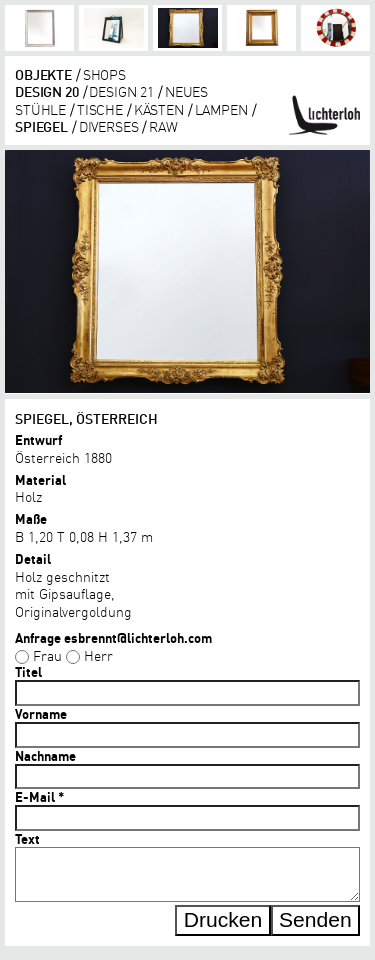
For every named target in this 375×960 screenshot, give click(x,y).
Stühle (40, 109)
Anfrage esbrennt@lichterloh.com (113, 638)
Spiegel (41, 126)
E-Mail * (39, 797)
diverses (109, 126)
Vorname (41, 714)
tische (100, 109)
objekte (43, 74)
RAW (163, 126)
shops (104, 74)
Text (27, 839)
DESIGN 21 (121, 91)
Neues (186, 91)
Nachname (45, 756)
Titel (28, 672)
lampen (221, 109)
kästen (159, 109)
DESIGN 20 (47, 91)
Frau (47, 655)
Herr (98, 655)
